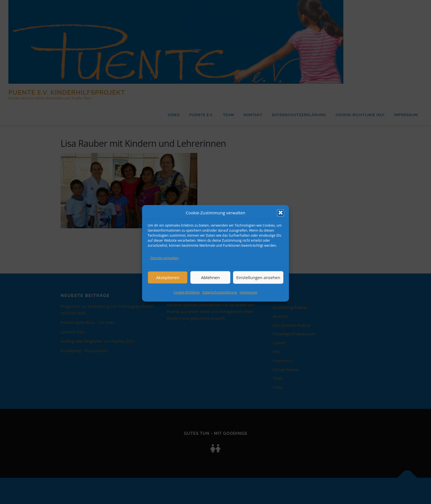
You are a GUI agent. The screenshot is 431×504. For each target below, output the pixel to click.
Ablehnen (210, 283)
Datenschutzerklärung (220, 298)
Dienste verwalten (165, 264)
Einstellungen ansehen (258, 283)
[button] (281, 219)
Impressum (249, 298)
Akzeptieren (168, 283)
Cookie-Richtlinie (187, 298)
